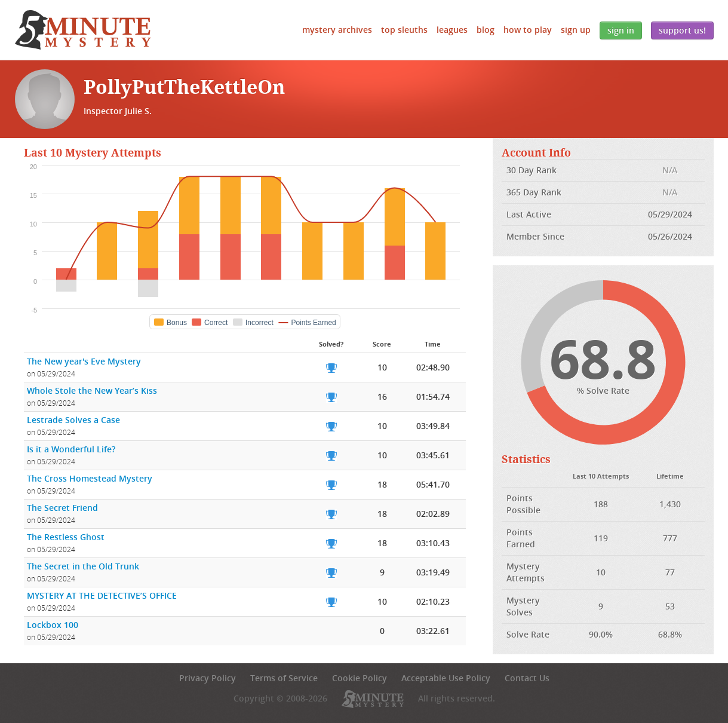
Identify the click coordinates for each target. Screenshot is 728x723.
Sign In (621, 30)
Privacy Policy (208, 678)
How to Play (528, 30)
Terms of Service (284, 678)
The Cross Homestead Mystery (90, 478)
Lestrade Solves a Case (73, 420)
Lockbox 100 (53, 625)
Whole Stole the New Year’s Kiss (92, 390)
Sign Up (576, 30)
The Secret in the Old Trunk (83, 566)
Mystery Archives (337, 30)
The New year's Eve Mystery (84, 361)
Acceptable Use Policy (446, 678)
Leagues (452, 30)
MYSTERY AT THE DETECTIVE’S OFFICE (102, 595)
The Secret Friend (62, 508)
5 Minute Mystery (83, 30)
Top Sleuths (404, 30)
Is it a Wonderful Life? (71, 449)
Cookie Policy (360, 678)
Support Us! (682, 30)
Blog (486, 30)
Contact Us (527, 678)
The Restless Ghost (66, 537)
